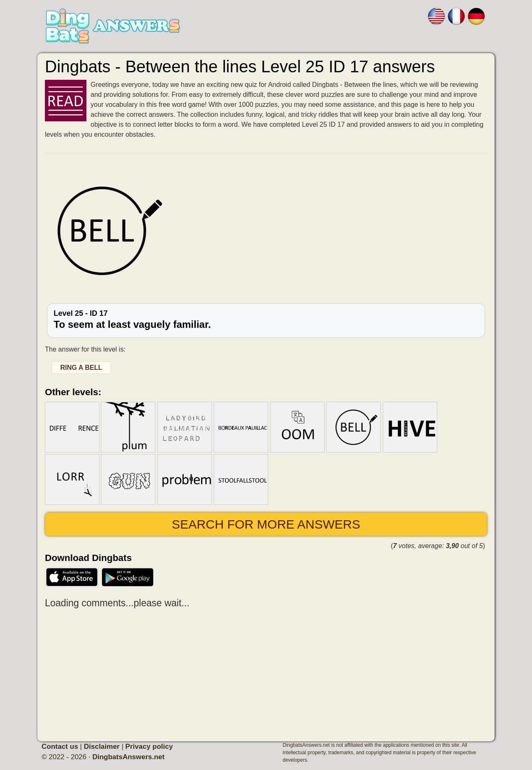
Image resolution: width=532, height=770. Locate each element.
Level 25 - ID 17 (266, 320)
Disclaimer (102, 747)
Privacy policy (149, 747)
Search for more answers (266, 524)
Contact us (60, 747)
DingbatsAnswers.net (128, 757)
